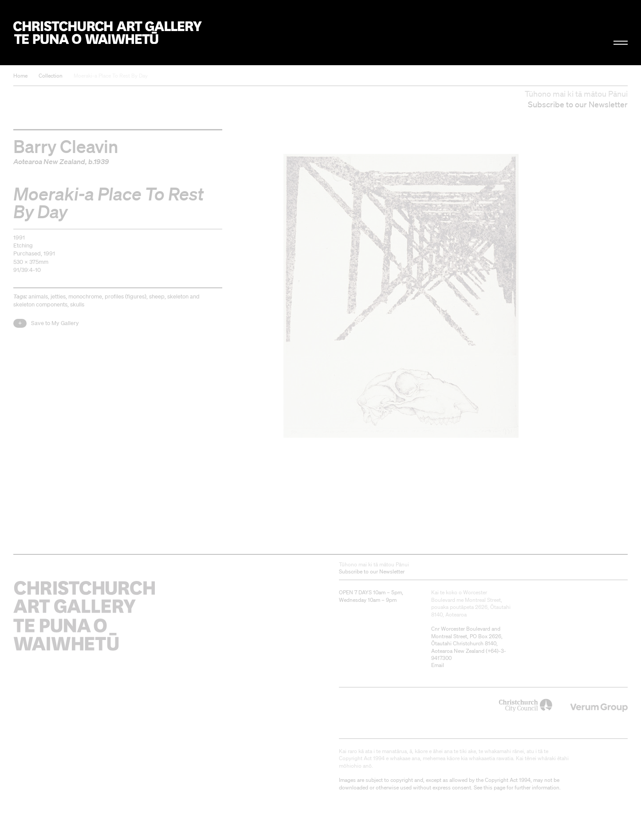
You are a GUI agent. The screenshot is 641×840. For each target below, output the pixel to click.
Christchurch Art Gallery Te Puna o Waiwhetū (108, 33)
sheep (157, 296)
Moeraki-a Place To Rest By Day (111, 76)
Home (20, 76)
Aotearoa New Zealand (49, 161)
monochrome (85, 296)
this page (494, 787)
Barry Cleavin (66, 146)
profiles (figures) (126, 296)
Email (438, 665)
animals (38, 296)
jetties (58, 296)
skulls (77, 304)
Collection (51, 76)
